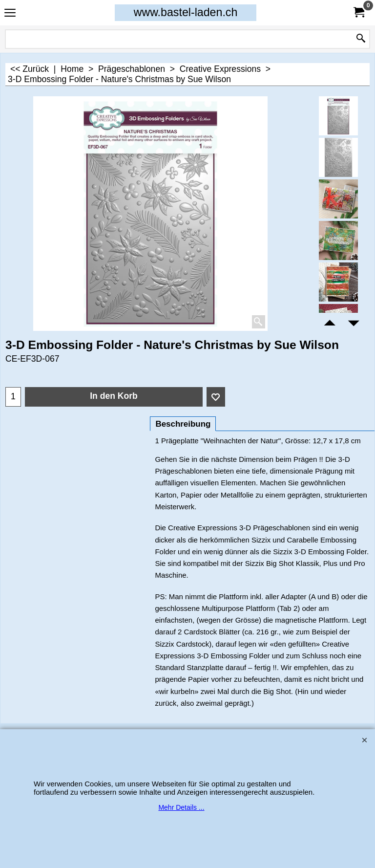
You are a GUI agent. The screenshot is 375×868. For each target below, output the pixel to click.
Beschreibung (183, 424)
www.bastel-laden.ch (186, 12)
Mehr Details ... (181, 807)
